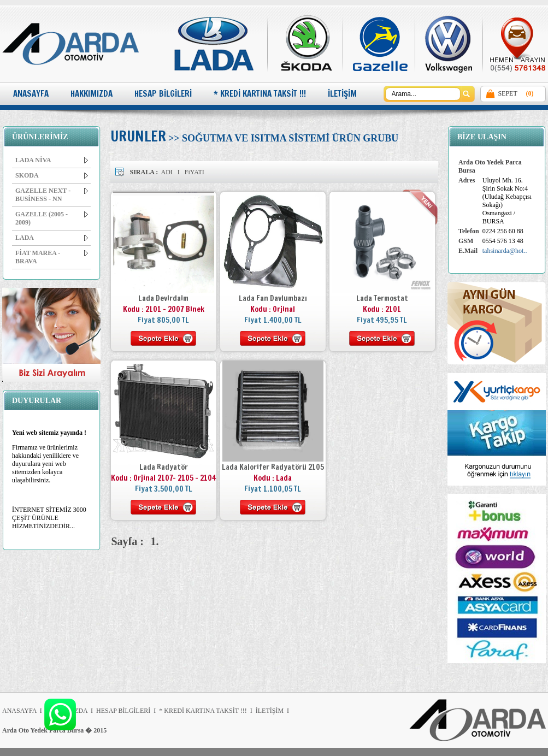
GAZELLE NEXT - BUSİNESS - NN (52, 195)
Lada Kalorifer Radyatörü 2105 (273, 467)
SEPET (507, 93)
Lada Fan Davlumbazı (273, 298)
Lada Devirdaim (163, 298)
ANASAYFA (31, 94)
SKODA (52, 175)
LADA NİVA (52, 160)
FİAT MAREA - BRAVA (52, 257)
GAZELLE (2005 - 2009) (52, 218)
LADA (52, 238)
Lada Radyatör (164, 467)
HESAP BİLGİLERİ (163, 94)
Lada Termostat (382, 298)
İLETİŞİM (342, 94)
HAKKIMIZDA (92, 94)
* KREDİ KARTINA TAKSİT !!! (260, 94)
